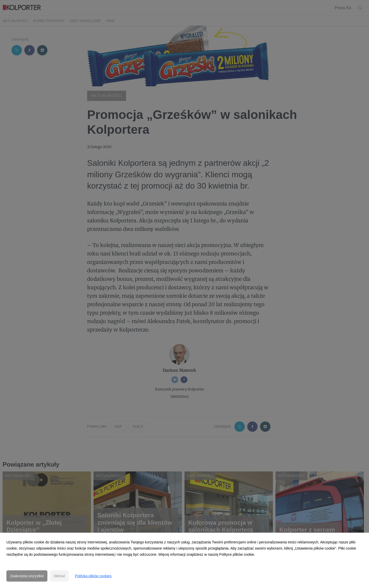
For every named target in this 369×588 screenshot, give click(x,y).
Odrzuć (59, 576)
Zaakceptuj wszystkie (27, 576)
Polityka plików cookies (93, 576)
